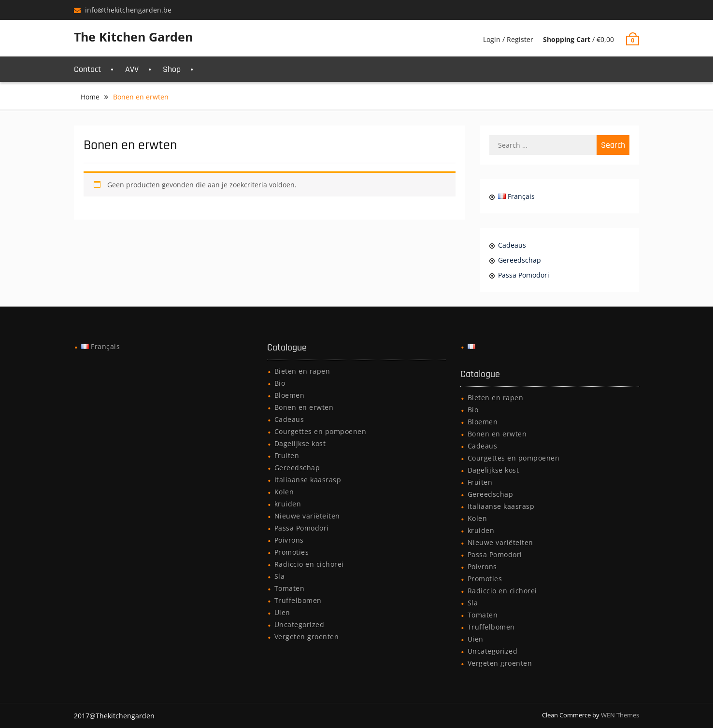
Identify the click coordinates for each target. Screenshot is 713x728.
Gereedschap (520, 260)
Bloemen (290, 395)
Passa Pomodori (524, 275)
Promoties (292, 552)
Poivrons (289, 540)
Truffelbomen (298, 600)
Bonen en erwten (304, 407)
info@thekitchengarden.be (128, 10)
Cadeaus (512, 245)
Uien (282, 612)
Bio (280, 383)
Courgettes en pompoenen (321, 431)
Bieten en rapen (302, 371)
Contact (87, 69)
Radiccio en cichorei (309, 564)
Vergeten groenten (307, 637)
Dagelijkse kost (300, 443)
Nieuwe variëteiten (307, 516)
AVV (132, 69)
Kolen (284, 492)
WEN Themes (620, 715)
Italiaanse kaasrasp (308, 480)
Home (90, 97)
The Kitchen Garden (133, 37)
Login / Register (508, 39)
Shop (172, 69)
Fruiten (287, 455)
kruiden (288, 504)
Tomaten (290, 588)
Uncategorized (299, 624)
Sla (280, 576)
